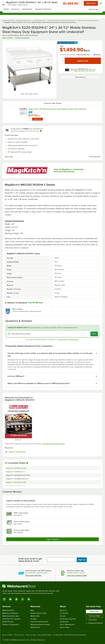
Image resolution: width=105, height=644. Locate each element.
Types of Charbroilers (24, 452)
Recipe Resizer (8, 622)
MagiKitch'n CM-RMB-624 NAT (16, 468)
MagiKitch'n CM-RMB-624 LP (16, 472)
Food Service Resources (39, 622)
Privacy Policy (74, 339)
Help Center (94, 611)
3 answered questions (22, 38)
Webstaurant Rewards (10, 613)
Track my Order (94, 616)
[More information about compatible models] (27, 463)
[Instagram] (4, 599)
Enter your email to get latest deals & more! (30, 560)
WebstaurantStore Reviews (40, 625)
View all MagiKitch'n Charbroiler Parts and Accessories (69, 170)
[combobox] (52, 11)
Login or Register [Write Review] (52, 539)
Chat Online (91, 620)
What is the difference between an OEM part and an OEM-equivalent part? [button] (39, 383)
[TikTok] (23, 599)
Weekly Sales (35, 616)
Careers (63, 616)
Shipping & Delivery (94, 623)
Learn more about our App (77, 575)
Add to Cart (38, 119)
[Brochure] (18, 422)
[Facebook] (16, 599)
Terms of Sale (7, 635)
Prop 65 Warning (35, 303)
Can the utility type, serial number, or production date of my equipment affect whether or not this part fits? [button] (50, 355)
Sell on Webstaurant (67, 625)
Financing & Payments (68, 619)
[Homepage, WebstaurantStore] (52, 4)
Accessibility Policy (45, 635)
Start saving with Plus (33, 575)
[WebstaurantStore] (32, 586)
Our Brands (64, 613)
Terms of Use (63, 339)
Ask (94, 334)
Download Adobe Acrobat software (54, 444)
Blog (32, 610)
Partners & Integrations (11, 625)
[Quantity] (62, 61)
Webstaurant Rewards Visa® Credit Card (85, 71)
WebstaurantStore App (11, 616)
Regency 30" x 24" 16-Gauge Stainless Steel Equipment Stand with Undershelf (57, 109)
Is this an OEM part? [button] (16, 376)
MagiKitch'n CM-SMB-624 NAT (16, 482)
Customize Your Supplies (11, 619)
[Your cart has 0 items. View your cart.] (99, 4)
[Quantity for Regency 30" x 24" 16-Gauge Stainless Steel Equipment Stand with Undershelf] (30, 119)
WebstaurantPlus (8, 610)
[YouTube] (10, 599)
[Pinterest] (29, 599)
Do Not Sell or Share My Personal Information (70, 635)
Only (61, 46)
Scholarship (64, 622)
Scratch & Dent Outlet (38, 613)
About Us (63, 610)
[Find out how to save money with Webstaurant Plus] (30, 112)
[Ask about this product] (52, 334)
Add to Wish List (80, 77)
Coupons (34, 619)
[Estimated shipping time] (41, 131)
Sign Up (82, 560)
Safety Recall (35, 627)
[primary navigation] (7, 4)
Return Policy (65, 627)
